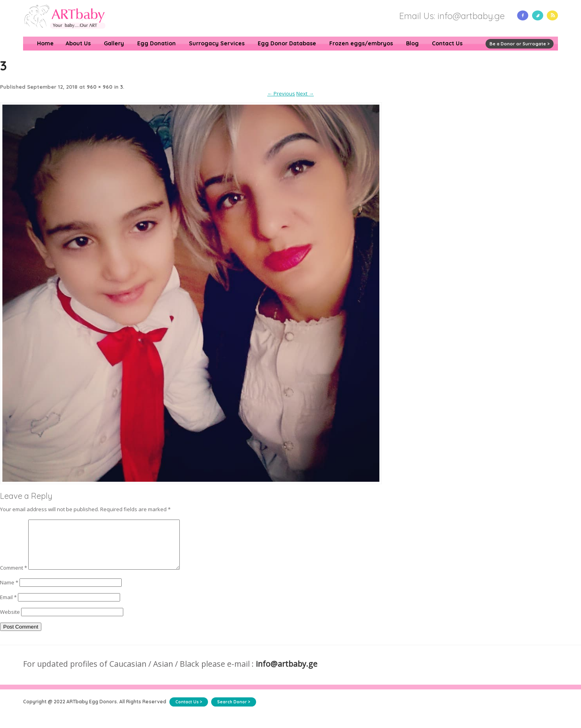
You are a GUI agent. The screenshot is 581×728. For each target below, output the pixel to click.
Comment (14, 577)
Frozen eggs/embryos (361, 43)
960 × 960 (100, 87)
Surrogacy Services (217, 43)
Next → (305, 93)
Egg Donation (156, 43)
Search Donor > (234, 711)
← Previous (281, 93)
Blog (412, 43)
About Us (78, 43)
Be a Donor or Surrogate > (520, 44)
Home (45, 43)
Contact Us (447, 43)
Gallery (114, 43)
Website (10, 621)
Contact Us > (189, 711)
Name (9, 592)
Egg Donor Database (287, 43)
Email (8, 607)
